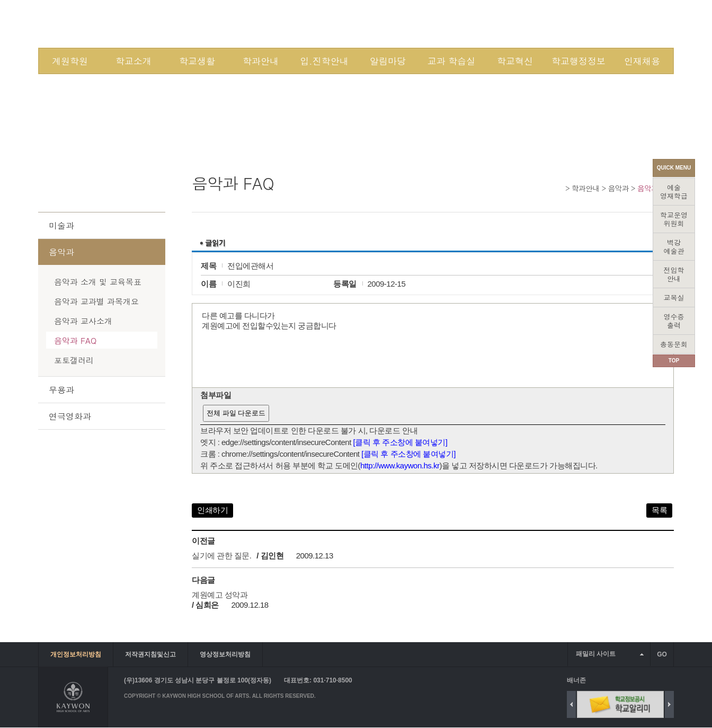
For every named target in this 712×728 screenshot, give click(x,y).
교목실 (674, 298)
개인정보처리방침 (76, 654)
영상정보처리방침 (225, 654)
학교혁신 (515, 61)
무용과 (61, 390)
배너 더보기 (671, 680)
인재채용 (642, 61)
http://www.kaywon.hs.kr (400, 465)
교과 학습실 (452, 61)
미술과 (61, 225)
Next (669, 704)
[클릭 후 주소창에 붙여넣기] (400, 442)
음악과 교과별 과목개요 (96, 301)
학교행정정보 (578, 61)
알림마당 (388, 61)
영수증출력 (674, 321)
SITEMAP (583, 24)
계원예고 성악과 (220, 595)
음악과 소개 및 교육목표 (98, 282)
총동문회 (674, 344)
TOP (674, 361)
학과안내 (261, 61)
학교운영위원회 (674, 219)
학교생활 (197, 61)
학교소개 (133, 61)
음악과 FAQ (75, 340)
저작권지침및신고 (150, 654)
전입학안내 (674, 274)
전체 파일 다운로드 (236, 413)
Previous (571, 704)
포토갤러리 (74, 360)
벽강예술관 (674, 247)
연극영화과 (70, 416)
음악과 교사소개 (83, 321)
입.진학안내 (324, 61)
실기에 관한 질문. (222, 556)
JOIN (551, 24)
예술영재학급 (674, 192)
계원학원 (70, 61)
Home (559, 188)
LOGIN (522, 24)
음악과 (618, 188)
